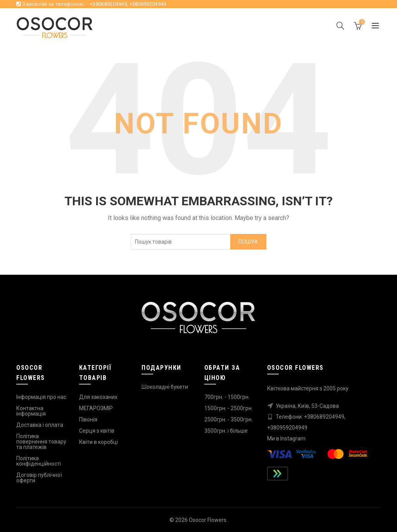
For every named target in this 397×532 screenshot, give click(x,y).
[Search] (340, 26)
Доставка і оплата (40, 425)
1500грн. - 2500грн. (229, 408)
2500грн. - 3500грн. (229, 419)
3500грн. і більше (226, 431)
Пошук (249, 244)
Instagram (293, 438)
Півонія (88, 419)
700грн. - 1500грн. (227, 397)
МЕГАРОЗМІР (96, 408)
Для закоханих (98, 397)
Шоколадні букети (165, 387)
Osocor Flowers (208, 520)
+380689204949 (108, 4)
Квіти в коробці (98, 442)
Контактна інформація (31, 411)
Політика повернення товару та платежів (41, 442)
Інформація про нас (41, 397)
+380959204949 (148, 4)
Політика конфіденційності (39, 461)
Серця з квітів (97, 431)
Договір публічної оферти (39, 478)
